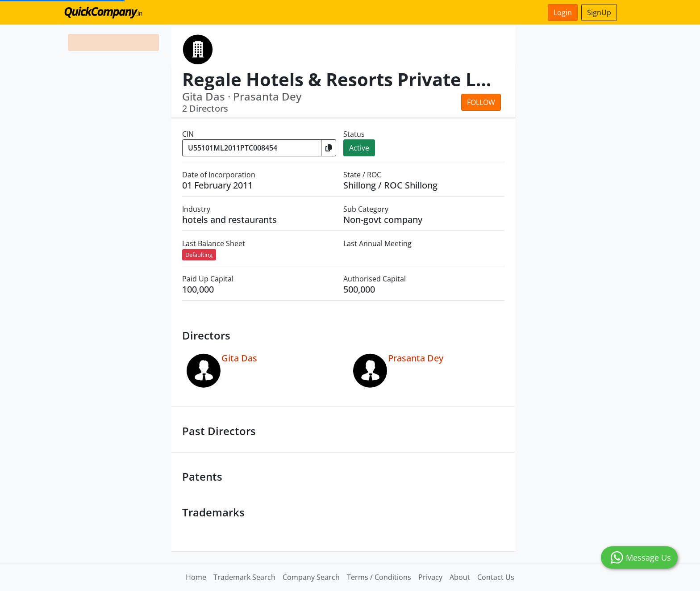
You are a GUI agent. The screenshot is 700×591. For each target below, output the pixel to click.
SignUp (599, 13)
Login (563, 13)
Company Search (311, 577)
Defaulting (199, 255)
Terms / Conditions (379, 577)
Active (359, 148)
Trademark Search (244, 577)
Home (196, 577)
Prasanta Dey (416, 358)
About (460, 577)
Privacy (430, 577)
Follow (481, 102)
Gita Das (239, 358)
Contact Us (496, 577)
